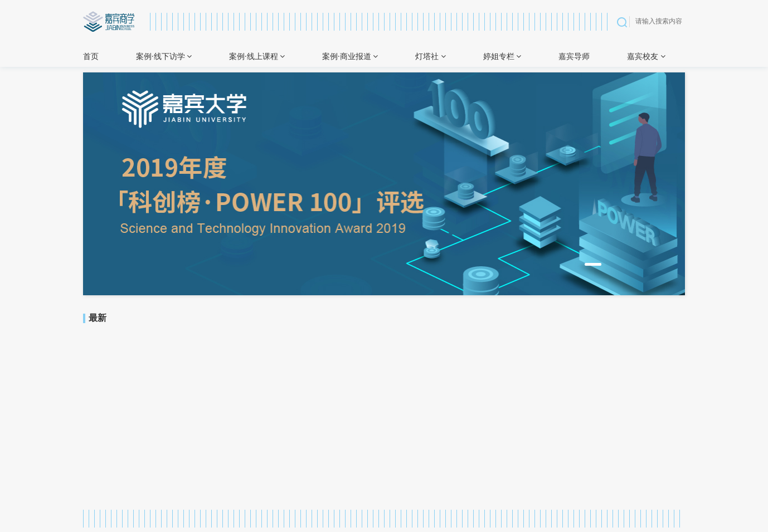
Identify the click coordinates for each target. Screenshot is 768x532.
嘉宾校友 (646, 57)
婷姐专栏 (502, 57)
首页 (91, 57)
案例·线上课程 (257, 57)
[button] (593, 264)
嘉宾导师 (574, 57)
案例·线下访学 (164, 57)
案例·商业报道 (350, 57)
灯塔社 (431, 57)
